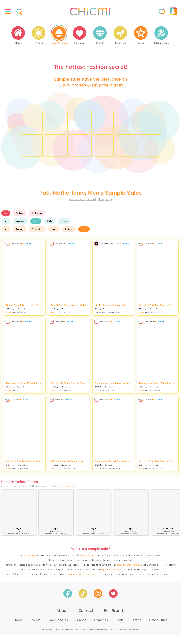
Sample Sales (58, 620)
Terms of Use (125, 629)
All (6, 213)
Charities (101, 620)
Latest (69, 229)
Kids (49, 221)
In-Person (38, 213)
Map (54, 229)
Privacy (135, 629)
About (62, 610)
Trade (137, 620)
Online (20, 213)
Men (36, 221)
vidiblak (60, 400)
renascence (17, 243)
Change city (105, 199)
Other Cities (158, 620)
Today (20, 229)
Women (20, 221)
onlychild (149, 243)
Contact (86, 610)
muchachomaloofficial (110, 243)
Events (35, 620)
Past (84, 229)
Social (120, 620)
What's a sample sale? (83, 199)
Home (64, 221)
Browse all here (74, 486)
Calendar (37, 229)
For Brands (114, 610)
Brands (81, 620)
